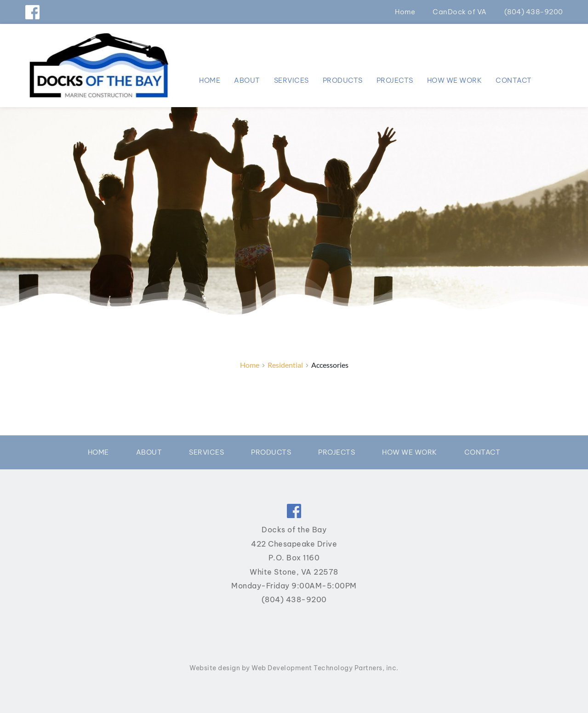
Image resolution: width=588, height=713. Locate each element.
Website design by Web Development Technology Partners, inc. (294, 668)
